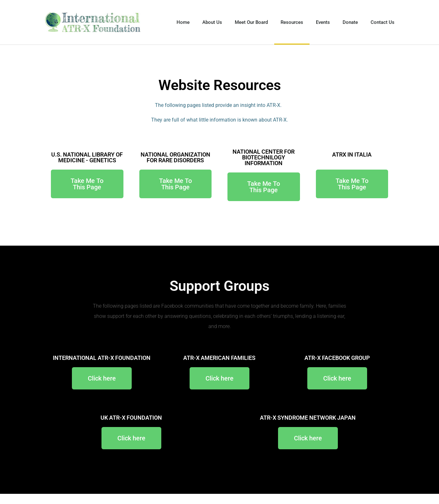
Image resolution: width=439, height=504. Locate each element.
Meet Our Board (251, 22)
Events (323, 22)
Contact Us (383, 22)
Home (183, 22)
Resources (292, 22)
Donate (350, 22)
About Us (212, 22)
